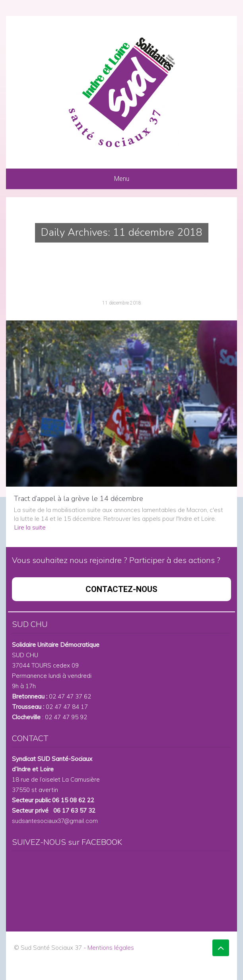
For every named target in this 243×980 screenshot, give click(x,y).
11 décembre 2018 (122, 303)
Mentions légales (111, 948)
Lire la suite (30, 527)
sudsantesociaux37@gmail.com (55, 821)
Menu (122, 179)
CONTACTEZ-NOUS (121, 589)
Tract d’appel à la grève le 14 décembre (79, 499)
